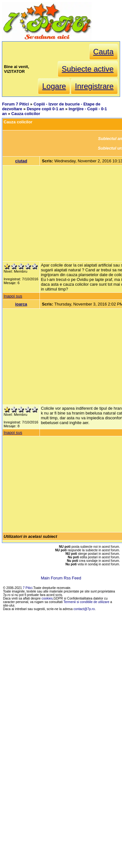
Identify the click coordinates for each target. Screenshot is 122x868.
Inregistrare (94, 86)
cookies (47, 598)
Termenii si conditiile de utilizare (86, 602)
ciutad (21, 161)
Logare (54, 86)
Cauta (104, 52)
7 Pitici (28, 588)
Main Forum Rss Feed (61, 578)
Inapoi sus (13, 296)
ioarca (21, 304)
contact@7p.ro (84, 609)
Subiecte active (88, 69)
